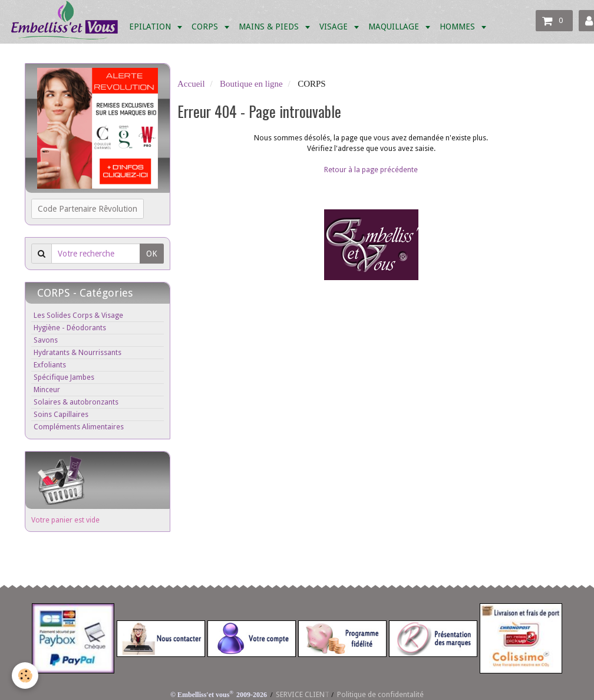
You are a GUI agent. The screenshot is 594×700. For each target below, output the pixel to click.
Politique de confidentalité (380, 694)
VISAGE (335, 27)
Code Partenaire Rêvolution (88, 209)
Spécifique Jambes (64, 377)
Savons (46, 340)
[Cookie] (25, 676)
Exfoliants (50, 365)
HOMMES (458, 27)
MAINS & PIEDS (270, 27)
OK (152, 254)
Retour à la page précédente (371, 170)
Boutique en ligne (251, 84)
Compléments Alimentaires (79, 427)
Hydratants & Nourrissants (77, 352)
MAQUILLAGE (395, 27)
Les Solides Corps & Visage (78, 315)
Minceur (47, 390)
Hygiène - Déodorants (70, 328)
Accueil (191, 84)
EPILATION (151, 27)
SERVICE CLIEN (300, 694)
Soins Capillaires (61, 414)
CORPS (206, 27)
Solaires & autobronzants (76, 402)
